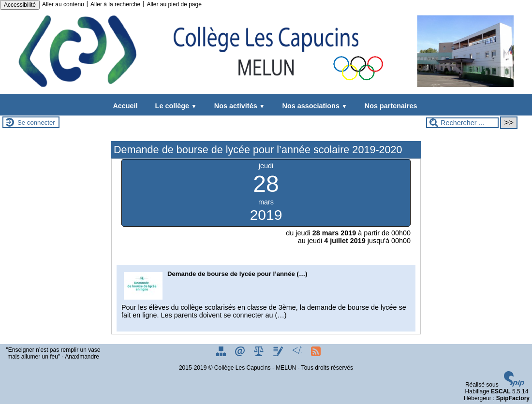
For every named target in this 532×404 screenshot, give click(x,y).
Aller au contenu (63, 4)
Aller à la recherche (115, 4)
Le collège (174, 106)
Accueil (125, 106)
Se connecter (36, 123)
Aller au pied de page (174, 4)
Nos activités (238, 106)
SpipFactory (513, 398)
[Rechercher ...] (462, 123)
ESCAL (501, 391)
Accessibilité (20, 5)
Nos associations (313, 106)
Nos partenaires (389, 106)
